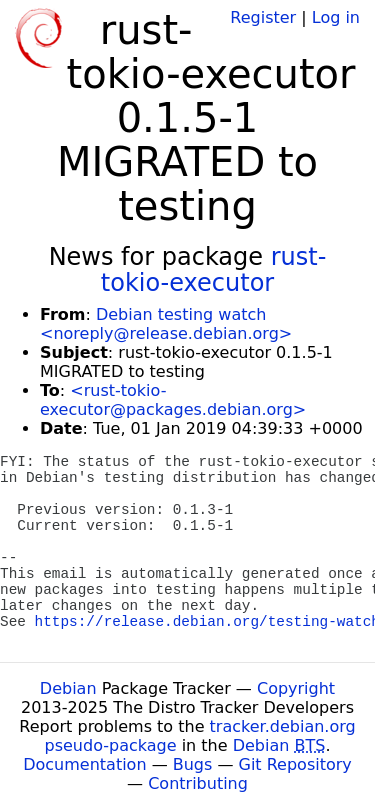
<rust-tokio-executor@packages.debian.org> (173, 400)
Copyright (296, 688)
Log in (336, 17)
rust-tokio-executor (214, 270)
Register (263, 17)
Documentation (84, 764)
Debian (68, 688)
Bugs (193, 764)
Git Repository (295, 764)
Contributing (198, 783)
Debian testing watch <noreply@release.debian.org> (166, 324)
